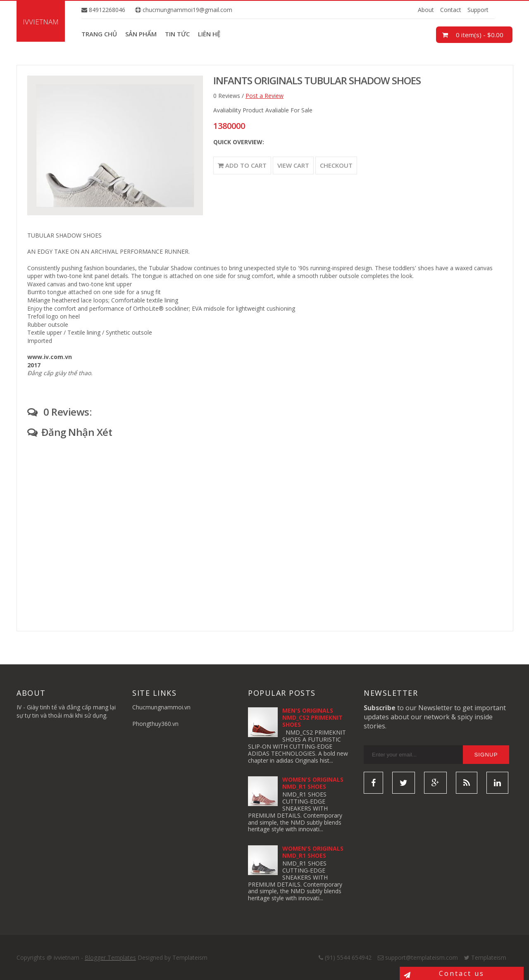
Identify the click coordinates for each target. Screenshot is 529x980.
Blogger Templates (110, 957)
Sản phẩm (141, 34)
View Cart (293, 165)
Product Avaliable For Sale (278, 110)
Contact (451, 10)
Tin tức (177, 34)
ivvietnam (41, 22)
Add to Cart (242, 165)
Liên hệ (209, 34)
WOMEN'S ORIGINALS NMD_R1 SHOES (313, 783)
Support (478, 10)
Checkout (336, 165)
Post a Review (264, 96)
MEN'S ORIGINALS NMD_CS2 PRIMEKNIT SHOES (312, 717)
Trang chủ (99, 34)
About (426, 10)
